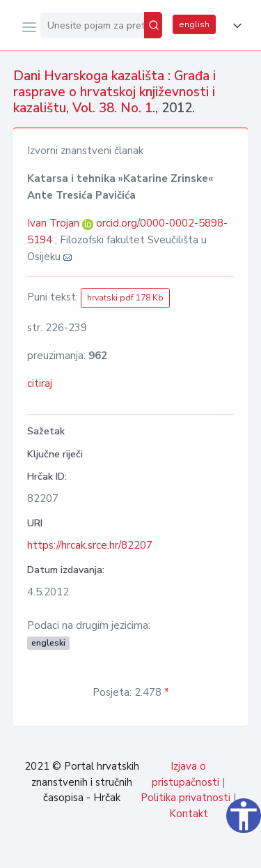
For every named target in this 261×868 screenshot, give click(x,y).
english (194, 24)
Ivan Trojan (55, 223)
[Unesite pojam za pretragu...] (92, 25)
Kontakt (189, 814)
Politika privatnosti (185, 798)
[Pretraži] (153, 25)
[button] (235, 26)
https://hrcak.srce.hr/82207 (90, 545)
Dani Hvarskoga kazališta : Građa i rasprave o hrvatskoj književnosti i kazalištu (114, 92)
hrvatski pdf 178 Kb (125, 298)
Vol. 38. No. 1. (114, 108)
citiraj (40, 383)
